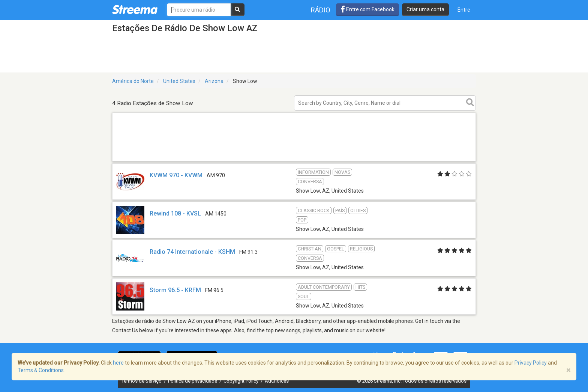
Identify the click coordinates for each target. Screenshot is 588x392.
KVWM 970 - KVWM (176, 175)
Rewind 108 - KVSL (175, 213)
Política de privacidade (193, 381)
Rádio (321, 10)
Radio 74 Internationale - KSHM (192, 252)
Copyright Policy (241, 381)
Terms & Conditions (41, 370)
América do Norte (133, 81)
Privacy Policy (531, 363)
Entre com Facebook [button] (367, 9)
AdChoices (277, 381)
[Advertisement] (294, 161)
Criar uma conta (425, 9)
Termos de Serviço (142, 381)
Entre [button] (464, 10)
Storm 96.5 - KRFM (175, 290)
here (118, 363)
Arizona (214, 81)
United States (179, 81)
